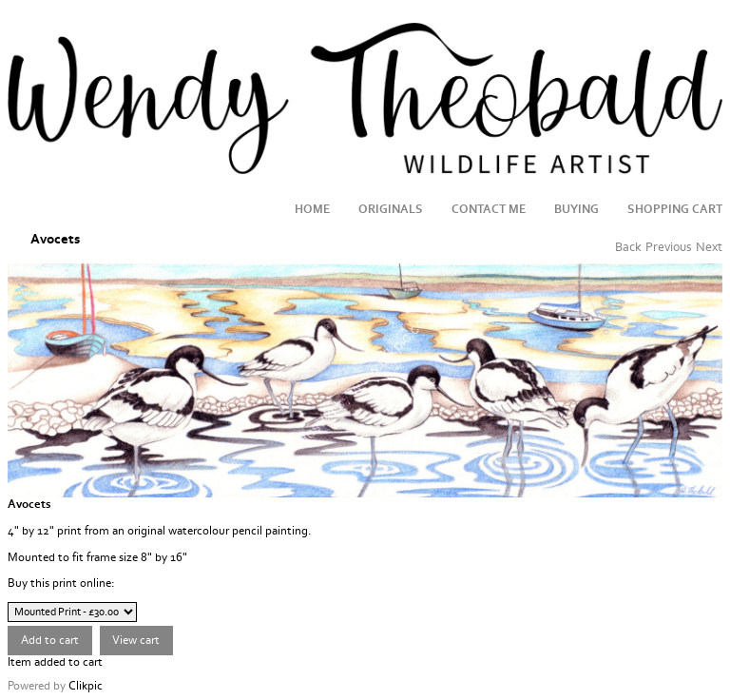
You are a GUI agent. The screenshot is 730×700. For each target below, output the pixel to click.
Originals (391, 209)
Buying (576, 209)
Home (312, 209)
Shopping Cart (675, 209)
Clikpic (86, 686)
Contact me (489, 209)
